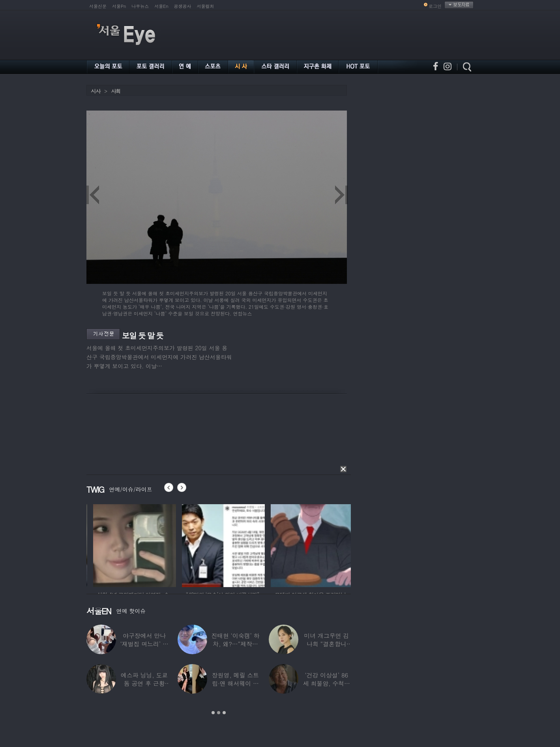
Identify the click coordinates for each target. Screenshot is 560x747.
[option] (161, 544)
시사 (96, 91)
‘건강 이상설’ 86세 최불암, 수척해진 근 (327, 683)
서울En (161, 6)
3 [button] (224, 713)
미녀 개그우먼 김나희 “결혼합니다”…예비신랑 (326, 644)
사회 (116, 91)
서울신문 (98, 6)
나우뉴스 (140, 6)
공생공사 (183, 6)
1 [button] (213, 713)
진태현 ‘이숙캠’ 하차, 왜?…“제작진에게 (235, 644)
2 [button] (219, 713)
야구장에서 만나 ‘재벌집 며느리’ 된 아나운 (144, 644)
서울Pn (119, 6)
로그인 (435, 6)
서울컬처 (206, 6)
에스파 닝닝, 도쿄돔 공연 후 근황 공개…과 (144, 683)
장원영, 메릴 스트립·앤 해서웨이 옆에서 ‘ (235, 683)
